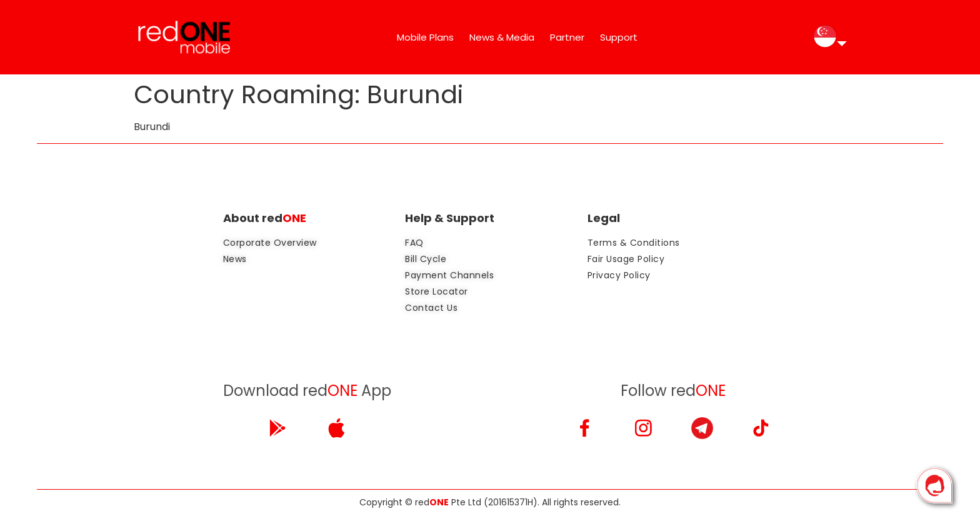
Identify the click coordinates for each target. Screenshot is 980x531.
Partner (567, 37)
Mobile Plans (425, 37)
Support (619, 37)
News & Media (502, 37)
